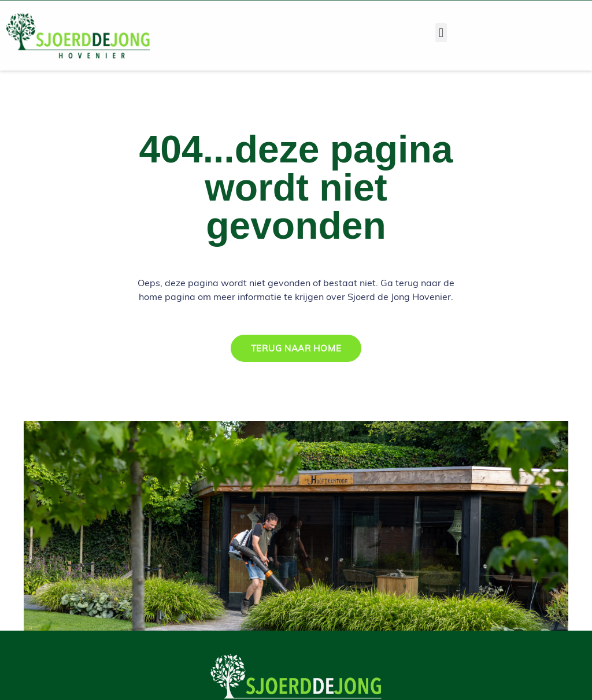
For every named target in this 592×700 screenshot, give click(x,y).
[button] (441, 33)
